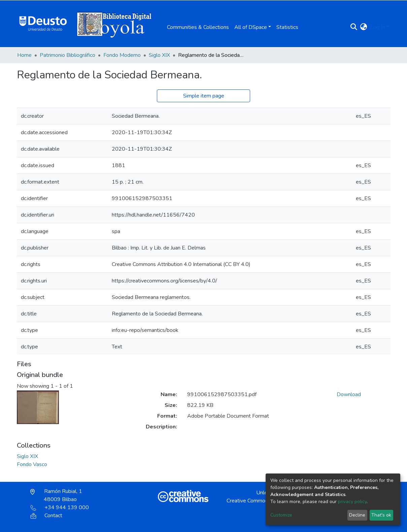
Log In (378, 27)
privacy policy (352, 502)
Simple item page (204, 96)
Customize (281, 515)
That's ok (381, 515)
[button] (363, 27)
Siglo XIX (159, 55)
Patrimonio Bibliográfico (67, 55)
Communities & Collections (198, 27)
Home (24, 55)
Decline (357, 515)
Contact (46, 516)
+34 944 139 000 (60, 507)
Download (349, 394)
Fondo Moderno (122, 55)
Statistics (287, 27)
